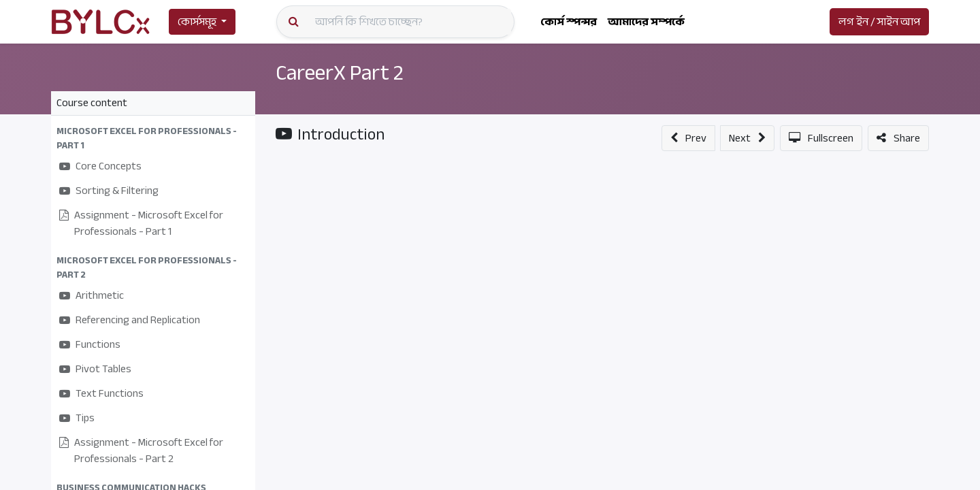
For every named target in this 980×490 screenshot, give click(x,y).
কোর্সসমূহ (197, 22)
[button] (153, 138)
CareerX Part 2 (340, 73)
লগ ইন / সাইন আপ (879, 22)
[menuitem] (569, 22)
